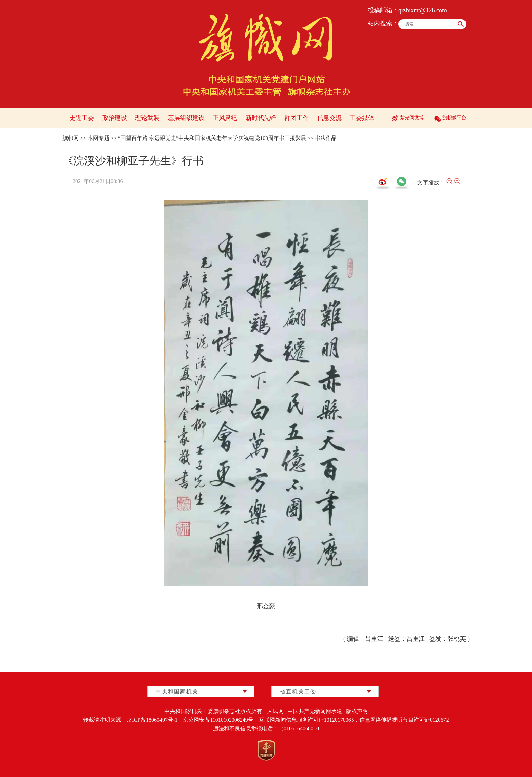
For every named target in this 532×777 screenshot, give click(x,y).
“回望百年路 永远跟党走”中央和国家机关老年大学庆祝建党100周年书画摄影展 (212, 138)
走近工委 (82, 118)
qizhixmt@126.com (423, 10)
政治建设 (115, 118)
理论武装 (147, 118)
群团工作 (297, 118)
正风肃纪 (225, 118)
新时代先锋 (261, 118)
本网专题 (98, 138)
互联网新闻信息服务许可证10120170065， (309, 720)
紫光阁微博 (412, 118)
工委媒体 (362, 118)
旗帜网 (71, 138)
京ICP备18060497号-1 (152, 720)
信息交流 (329, 118)
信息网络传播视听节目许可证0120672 (404, 720)
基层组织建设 (186, 118)
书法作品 (326, 138)
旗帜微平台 (454, 118)
